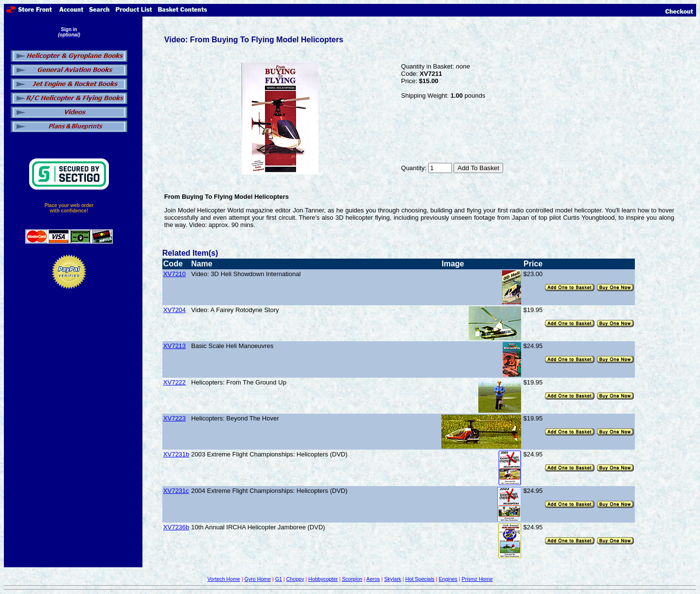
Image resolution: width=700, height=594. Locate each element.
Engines (448, 579)
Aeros (373, 579)
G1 (279, 579)
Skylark (393, 579)
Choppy (295, 579)
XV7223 (175, 418)
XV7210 (175, 274)
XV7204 (175, 310)
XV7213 (175, 346)
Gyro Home (258, 579)
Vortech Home (224, 579)
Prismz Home (477, 579)
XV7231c (176, 491)
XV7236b (176, 527)
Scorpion (352, 579)
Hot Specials (420, 579)
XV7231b (176, 454)
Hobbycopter (323, 579)
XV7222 (175, 382)
